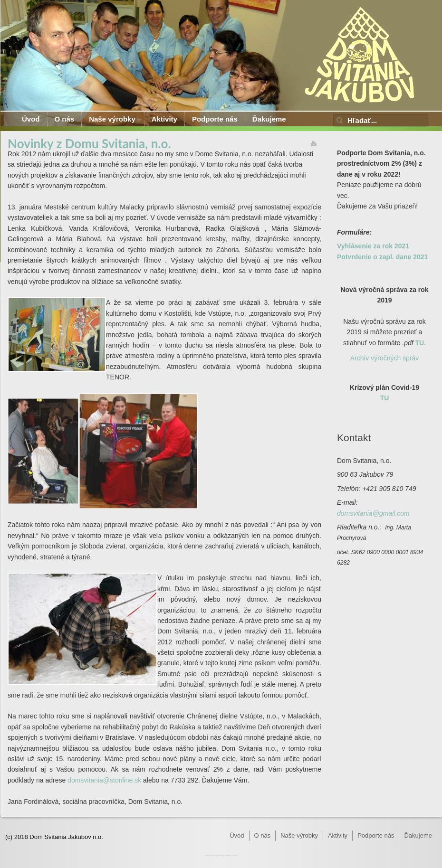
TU (420, 343)
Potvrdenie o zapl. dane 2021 (382, 257)
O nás (65, 119)
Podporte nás (215, 119)
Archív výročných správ (385, 358)
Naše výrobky (112, 119)
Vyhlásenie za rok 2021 (373, 246)
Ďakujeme (269, 119)
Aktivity (164, 119)
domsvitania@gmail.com (373, 513)
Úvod (31, 119)
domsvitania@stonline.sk (104, 780)
